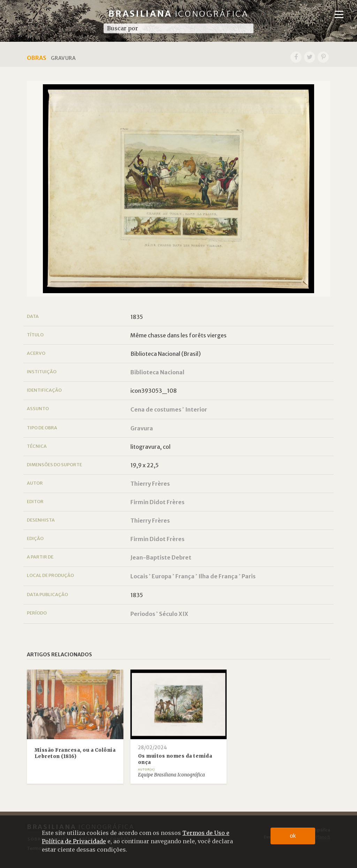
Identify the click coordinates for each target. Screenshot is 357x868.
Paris (249, 576)
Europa (162, 576)
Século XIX (174, 614)
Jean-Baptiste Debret (161, 557)
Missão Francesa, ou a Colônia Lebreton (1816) (75, 753)
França (185, 576)
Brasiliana (179, 14)
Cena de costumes (156, 409)
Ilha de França (218, 576)
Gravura (142, 428)
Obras (37, 58)
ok (293, 836)
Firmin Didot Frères (157, 502)
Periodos (143, 614)
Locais (139, 576)
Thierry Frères (150, 484)
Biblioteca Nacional (157, 372)
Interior (196, 409)
